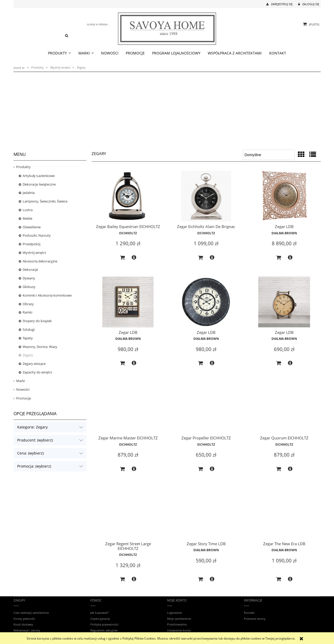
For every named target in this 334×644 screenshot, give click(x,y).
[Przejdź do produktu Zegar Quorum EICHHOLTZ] (284, 408)
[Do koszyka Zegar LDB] (279, 258)
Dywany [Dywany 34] (29, 278)
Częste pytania (100, 619)
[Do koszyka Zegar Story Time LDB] (200, 579)
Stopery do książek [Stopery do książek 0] (37, 321)
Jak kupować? (99, 613)
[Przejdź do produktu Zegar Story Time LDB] (206, 514)
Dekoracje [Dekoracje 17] (30, 269)
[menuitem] (59, 53)
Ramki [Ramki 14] (27, 312)
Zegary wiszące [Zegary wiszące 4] (34, 364)
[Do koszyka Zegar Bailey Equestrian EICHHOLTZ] (122, 258)
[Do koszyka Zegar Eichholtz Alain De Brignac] (200, 258)
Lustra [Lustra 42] (28, 210)
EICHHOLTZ (128, 233)
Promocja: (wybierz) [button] (34, 466)
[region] (167, 109)
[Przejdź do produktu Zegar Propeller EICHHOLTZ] (206, 408)
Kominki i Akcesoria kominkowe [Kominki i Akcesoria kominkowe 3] (47, 295)
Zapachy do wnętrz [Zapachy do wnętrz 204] (37, 372)
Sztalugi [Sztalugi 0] (29, 329)
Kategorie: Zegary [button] (32, 427)
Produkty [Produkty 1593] (23, 167)
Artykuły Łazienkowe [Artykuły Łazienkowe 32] (39, 176)
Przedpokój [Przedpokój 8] (31, 244)
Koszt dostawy (23, 624)
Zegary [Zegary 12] (28, 355)
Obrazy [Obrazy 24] (28, 304)
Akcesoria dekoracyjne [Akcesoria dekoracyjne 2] (40, 261)
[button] (134, 257)
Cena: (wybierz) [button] (30, 453)
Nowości (23, 389)
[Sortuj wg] (269, 155)
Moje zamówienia (179, 619)
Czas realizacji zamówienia (31, 613)
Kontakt (249, 613)
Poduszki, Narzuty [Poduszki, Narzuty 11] (37, 235)
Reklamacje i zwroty (27, 630)
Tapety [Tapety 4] (28, 338)
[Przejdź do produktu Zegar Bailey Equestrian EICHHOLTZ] (128, 197)
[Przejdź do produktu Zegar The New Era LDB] (284, 514)
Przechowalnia (177, 624)
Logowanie (175, 613)
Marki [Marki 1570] (21, 381)
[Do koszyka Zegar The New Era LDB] (279, 579)
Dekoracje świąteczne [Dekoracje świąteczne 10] (39, 184)
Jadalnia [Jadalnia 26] (29, 193)
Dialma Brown (284, 233)
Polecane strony (255, 619)
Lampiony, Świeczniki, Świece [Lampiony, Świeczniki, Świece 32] (45, 201)
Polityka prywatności (104, 624)
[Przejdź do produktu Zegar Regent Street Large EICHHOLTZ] (128, 514)
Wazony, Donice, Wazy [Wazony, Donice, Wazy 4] (40, 347)
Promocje (24, 398)
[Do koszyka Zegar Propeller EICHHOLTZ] (200, 469)
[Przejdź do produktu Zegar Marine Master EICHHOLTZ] (128, 408)
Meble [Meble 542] (27, 218)
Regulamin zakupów (104, 630)
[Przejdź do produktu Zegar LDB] (284, 197)
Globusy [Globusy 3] (29, 287)
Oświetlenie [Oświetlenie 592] (32, 227)
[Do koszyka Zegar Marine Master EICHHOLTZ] (122, 469)
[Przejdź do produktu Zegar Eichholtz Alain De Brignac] (206, 197)
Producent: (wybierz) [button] (35, 440)
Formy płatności (24, 619)
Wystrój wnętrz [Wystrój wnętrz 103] (34, 253)
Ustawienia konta (179, 630)
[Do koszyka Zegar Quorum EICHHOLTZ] (279, 469)
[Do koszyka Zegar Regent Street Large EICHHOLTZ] (122, 579)
